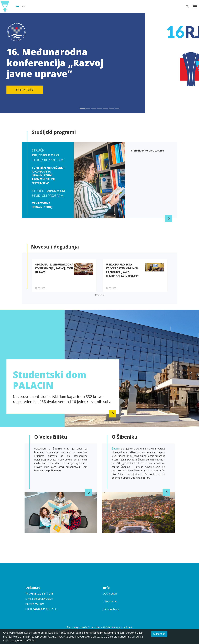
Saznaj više (25, 90)
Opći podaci (110, 594)
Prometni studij (43, 179)
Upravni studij (42, 175)
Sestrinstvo (41, 183)
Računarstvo (41, 172)
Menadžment (41, 203)
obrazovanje (147, 151)
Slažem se (159, 634)
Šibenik (116, 449)
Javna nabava (111, 609)
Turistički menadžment (48, 168)
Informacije (110, 601)
